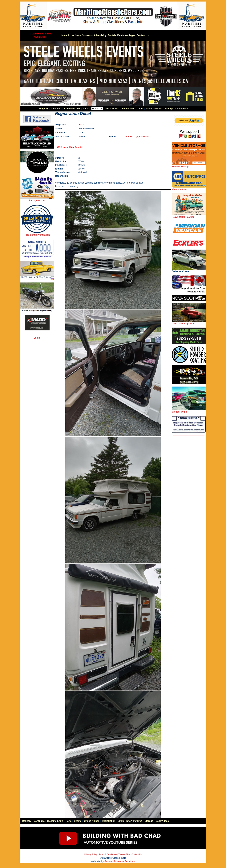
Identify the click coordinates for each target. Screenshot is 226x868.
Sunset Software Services (120, 861)
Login (37, 338)
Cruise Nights (111, 109)
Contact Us (143, 35)
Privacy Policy (91, 854)
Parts (86, 109)
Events (78, 821)
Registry (44, 109)
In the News (74, 35)
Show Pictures (154, 109)
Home (64, 35)
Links (141, 109)
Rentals (112, 35)
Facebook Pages (126, 35)
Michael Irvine (189, 411)
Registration (128, 109)
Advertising (100, 35)
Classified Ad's (72, 109)
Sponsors (87, 35)
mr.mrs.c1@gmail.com (137, 137)
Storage (169, 109)
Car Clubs (56, 109)
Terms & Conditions (108, 854)
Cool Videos (182, 109)
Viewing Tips (124, 854)
